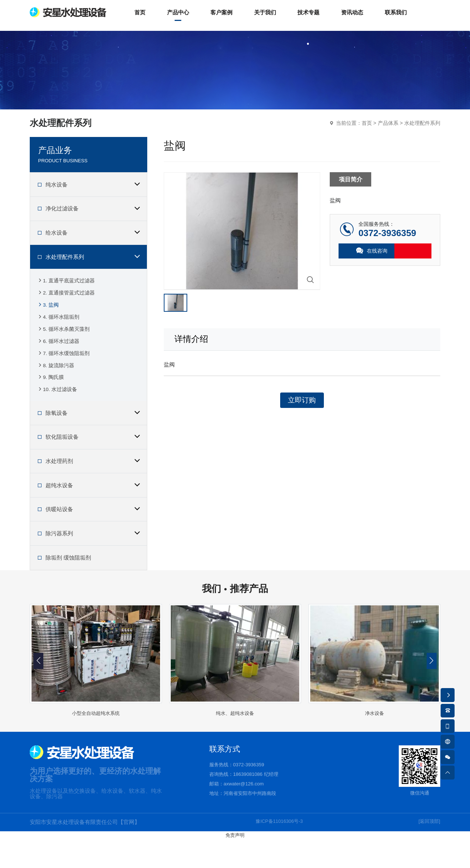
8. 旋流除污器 (56, 388)
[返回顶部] (427, 852)
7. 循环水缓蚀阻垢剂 (64, 374)
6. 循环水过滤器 (58, 360)
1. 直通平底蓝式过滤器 (66, 289)
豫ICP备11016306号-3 (278, 852)
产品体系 (388, 131)
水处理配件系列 (422, 131)
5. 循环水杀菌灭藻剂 (64, 346)
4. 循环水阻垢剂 (58, 331)
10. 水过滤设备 (57, 416)
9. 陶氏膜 (51, 402)
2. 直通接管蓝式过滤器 (66, 303)
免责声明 (235, 865)
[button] (432, 690)
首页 (367, 131)
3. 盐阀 (48, 317)
